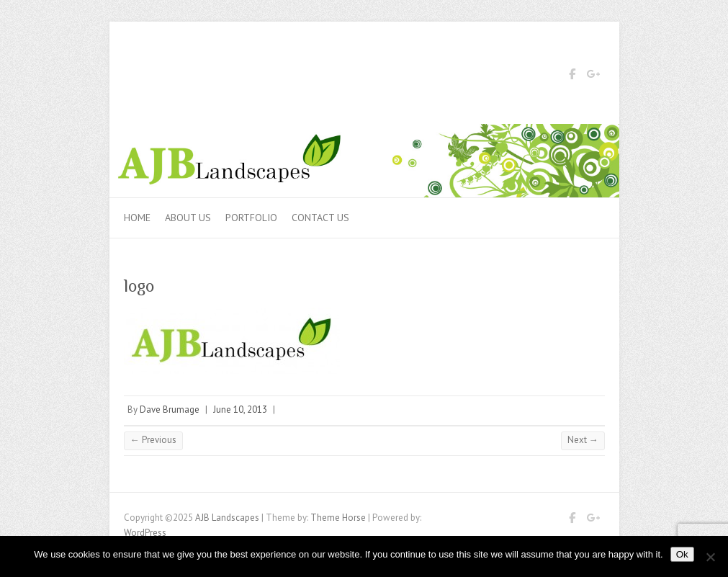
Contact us (320, 218)
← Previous (153, 440)
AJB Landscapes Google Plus (594, 76)
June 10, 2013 (240, 410)
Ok (682, 554)
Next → (583, 440)
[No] (710, 557)
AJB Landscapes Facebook (572, 76)
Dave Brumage (170, 410)
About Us (188, 218)
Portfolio (251, 218)
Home (137, 218)
